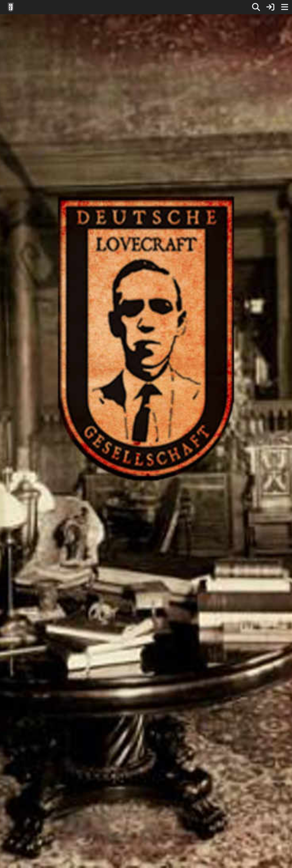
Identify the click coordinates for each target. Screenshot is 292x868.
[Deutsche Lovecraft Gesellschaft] (11, 7)
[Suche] (256, 7)
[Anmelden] (270, 7)
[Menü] (285, 7)
